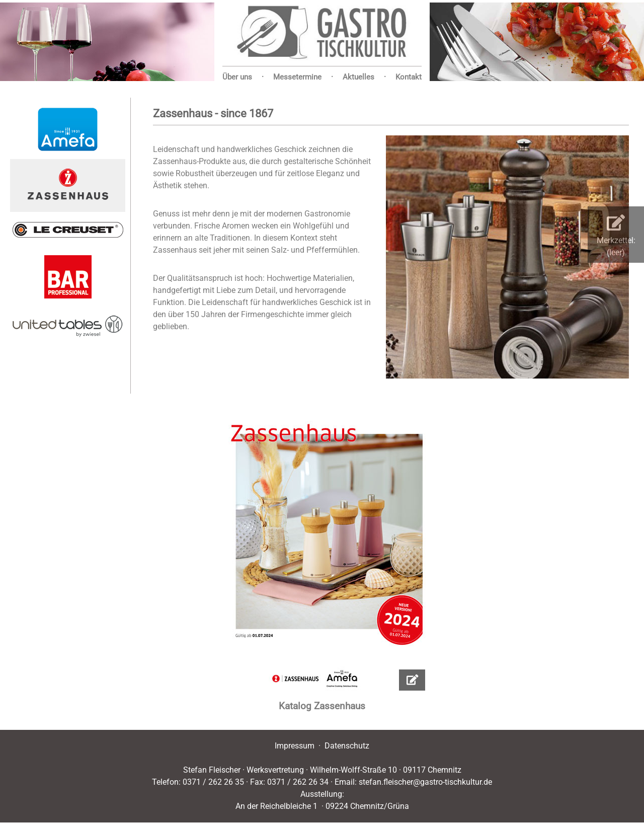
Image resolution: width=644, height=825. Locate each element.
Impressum (295, 746)
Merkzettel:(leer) (616, 236)
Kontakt (409, 77)
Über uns (237, 77)
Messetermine (297, 77)
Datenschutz (347, 746)
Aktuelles (358, 77)
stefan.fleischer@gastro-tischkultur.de (425, 782)
